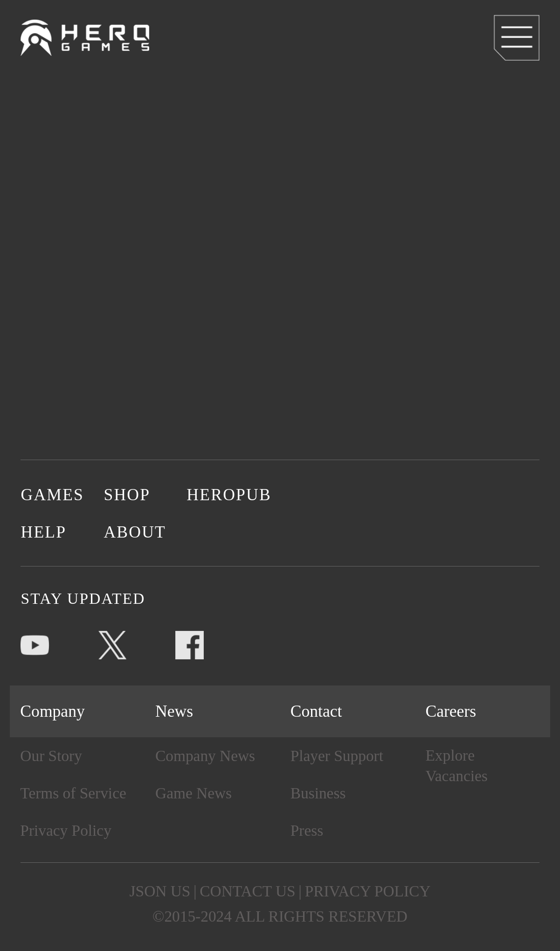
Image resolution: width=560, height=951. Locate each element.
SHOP (127, 495)
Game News (194, 793)
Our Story (51, 756)
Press (307, 830)
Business (318, 793)
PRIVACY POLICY (368, 891)
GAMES (52, 495)
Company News (205, 756)
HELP (43, 532)
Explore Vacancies (456, 766)
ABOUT (135, 532)
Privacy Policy (66, 830)
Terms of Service (73, 793)
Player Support (337, 756)
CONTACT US (247, 891)
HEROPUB (228, 495)
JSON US (160, 891)
